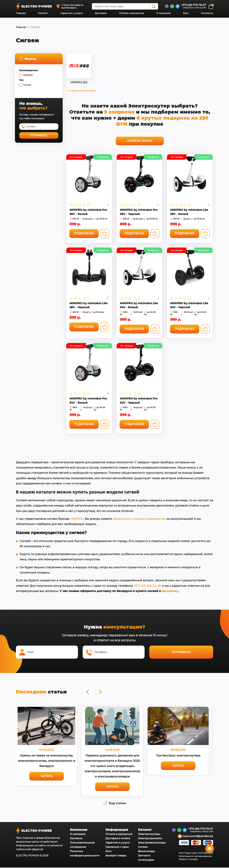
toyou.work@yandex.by (195, 837)
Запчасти (144, 856)
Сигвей (28, 85)
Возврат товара (116, 856)
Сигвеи (143, 847)
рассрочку (170, 591)
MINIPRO (29, 75)
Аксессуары (146, 860)
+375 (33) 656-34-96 (147, 586)
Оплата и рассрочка (131, 13)
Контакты (207, 13)
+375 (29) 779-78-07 (193, 5)
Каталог (43, 13)
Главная (21, 13)
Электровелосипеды (152, 843)
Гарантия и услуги (71, 13)
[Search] (154, 6)
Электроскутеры (149, 835)
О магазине (163, 13)
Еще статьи (114, 804)
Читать (47, 777)
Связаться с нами (117, 847)
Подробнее (86, 235)
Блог (186, 13)
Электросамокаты (150, 839)
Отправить (40, 135)
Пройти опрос (141, 141)
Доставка (101, 13)
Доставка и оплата (118, 839)
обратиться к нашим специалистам (139, 519)
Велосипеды (147, 852)
